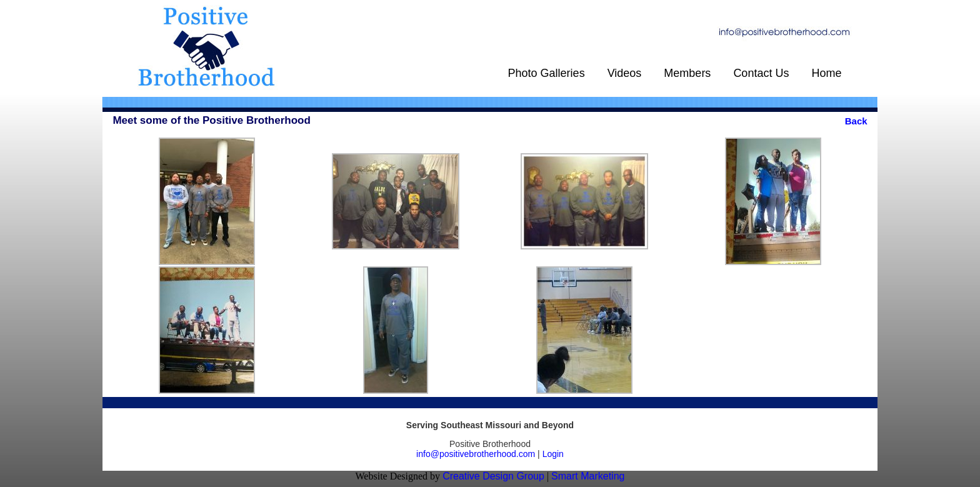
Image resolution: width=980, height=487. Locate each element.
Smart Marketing (588, 476)
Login (553, 454)
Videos (625, 73)
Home (826, 73)
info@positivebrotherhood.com (476, 454)
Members (687, 73)
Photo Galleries (547, 73)
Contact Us (761, 73)
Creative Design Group (493, 476)
